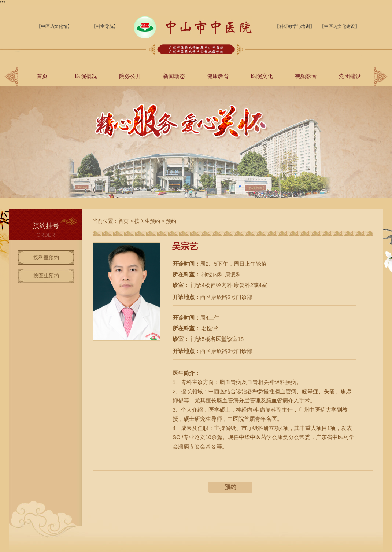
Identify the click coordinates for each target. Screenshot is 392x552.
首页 (42, 76)
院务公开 (130, 76)
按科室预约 (46, 257)
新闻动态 (174, 76)
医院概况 (86, 76)
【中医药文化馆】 (54, 26)
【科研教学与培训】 (295, 26)
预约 (171, 221)
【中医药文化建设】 (340, 26)
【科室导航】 (105, 26)
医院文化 (262, 76)
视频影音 (306, 76)
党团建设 (350, 76)
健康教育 (218, 76)
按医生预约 (46, 276)
